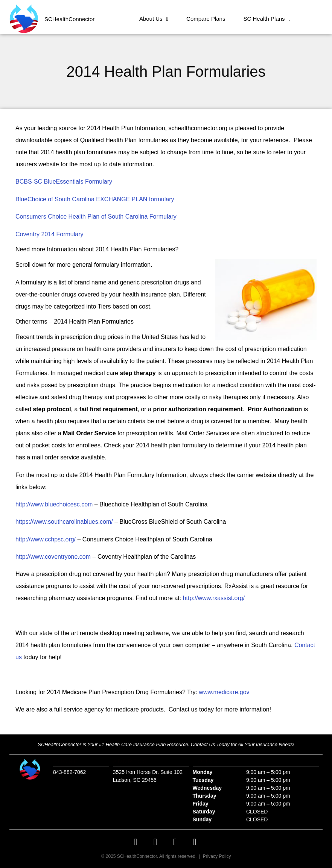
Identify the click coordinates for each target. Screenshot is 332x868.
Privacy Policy (217, 856)
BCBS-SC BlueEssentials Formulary (64, 182)
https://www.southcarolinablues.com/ (64, 522)
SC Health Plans (267, 19)
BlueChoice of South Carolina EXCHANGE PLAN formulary (95, 199)
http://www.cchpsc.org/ (46, 539)
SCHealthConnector (69, 19)
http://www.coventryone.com (53, 557)
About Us (154, 19)
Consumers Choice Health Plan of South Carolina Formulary (96, 217)
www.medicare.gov (224, 692)
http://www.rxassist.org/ (214, 598)
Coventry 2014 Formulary (49, 234)
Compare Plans (206, 19)
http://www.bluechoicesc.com (54, 504)
